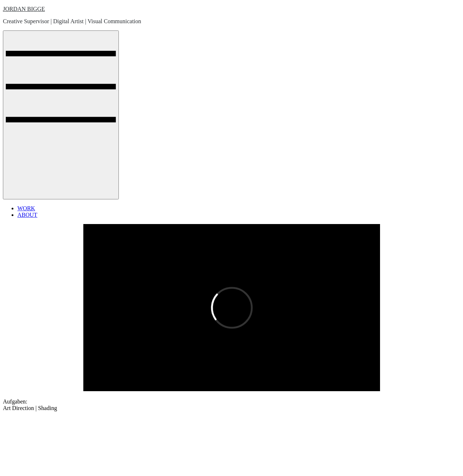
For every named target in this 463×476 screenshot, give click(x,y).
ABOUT (27, 215)
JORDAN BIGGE (24, 9)
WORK (26, 208)
